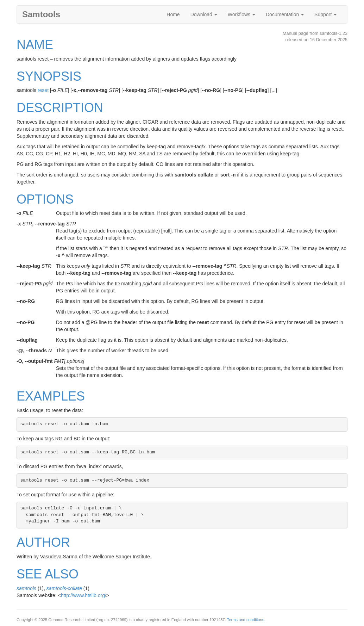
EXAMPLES (51, 396)
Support (325, 14)
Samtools (41, 14)
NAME (35, 45)
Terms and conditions (246, 620)
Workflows (241, 14)
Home (173, 14)
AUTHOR (43, 542)
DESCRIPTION (60, 108)
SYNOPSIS (49, 76)
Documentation (285, 14)
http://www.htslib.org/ (84, 595)
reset (43, 90)
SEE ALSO (48, 574)
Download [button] (204, 14)
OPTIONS (45, 199)
